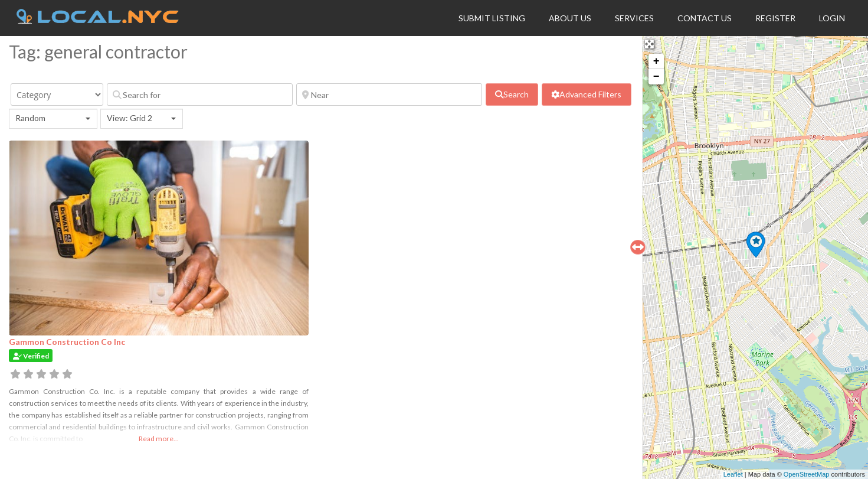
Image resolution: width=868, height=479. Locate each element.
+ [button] (656, 61)
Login (832, 18)
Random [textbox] (30, 118)
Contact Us (705, 18)
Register (775, 18)
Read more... (159, 439)
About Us (570, 18)
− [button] (656, 77)
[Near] (389, 95)
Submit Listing (492, 18)
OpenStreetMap (807, 474)
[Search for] (200, 95)
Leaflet (733, 474)
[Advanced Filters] (586, 95)
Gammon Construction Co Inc (67, 342)
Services (634, 18)
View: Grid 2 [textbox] (130, 118)
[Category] (57, 95)
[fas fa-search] (512, 95)
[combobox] (53, 119)
